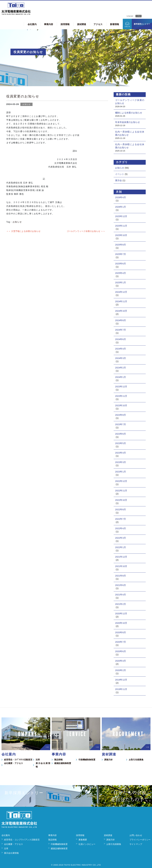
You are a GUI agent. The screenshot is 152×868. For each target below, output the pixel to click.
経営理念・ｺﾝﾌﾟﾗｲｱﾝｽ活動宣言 (18, 760)
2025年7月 (121, 254)
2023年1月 (121, 472)
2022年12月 (121, 481)
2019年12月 (121, 680)
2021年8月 (121, 576)
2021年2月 (121, 604)
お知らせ (26, 104)
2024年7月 (121, 330)
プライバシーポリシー (140, 840)
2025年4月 (121, 273)
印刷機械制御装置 (87, 760)
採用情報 (65, 24)
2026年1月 (121, 207)
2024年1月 (121, 377)
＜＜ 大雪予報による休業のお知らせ (23, 231)
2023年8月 (121, 415)
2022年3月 (121, 538)
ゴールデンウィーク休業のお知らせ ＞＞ (86, 231)
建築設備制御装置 (63, 763)
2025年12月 (121, 216)
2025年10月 (121, 235)
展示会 (118, 180)
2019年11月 (121, 689)
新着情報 (115, 24)
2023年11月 (121, 396)
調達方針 (109, 760)
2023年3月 (121, 462)
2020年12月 (121, 613)
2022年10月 (121, 500)
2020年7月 (121, 642)
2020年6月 (121, 651)
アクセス (98, 24)
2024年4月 (121, 349)
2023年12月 (121, 386)
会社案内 (32, 24)
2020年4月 (121, 661)
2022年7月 (121, 519)
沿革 (38, 760)
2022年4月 (121, 528)
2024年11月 (121, 301)
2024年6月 (121, 339)
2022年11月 (121, 491)
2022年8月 (121, 509)
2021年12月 (121, 557)
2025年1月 (121, 282)
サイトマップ (136, 844)
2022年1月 (121, 547)
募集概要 (83, 840)
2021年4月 (121, 595)
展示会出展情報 (43, 765)
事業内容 (49, 24)
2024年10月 (121, 311)
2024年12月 (121, 292)
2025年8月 (121, 245)
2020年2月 (121, 670)
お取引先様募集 (136, 760)
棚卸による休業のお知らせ (129, 113)
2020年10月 (121, 623)
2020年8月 (121, 632)
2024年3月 (121, 358)
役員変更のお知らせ (23, 96)
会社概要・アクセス (13, 763)
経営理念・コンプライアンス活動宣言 (22, 840)
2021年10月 (121, 566)
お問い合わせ (136, 835)
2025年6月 (121, 264)
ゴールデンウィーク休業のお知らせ (130, 102)
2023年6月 (121, 434)
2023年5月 (121, 443)
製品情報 (58, 760)
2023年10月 (121, 405)
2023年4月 (121, 453)
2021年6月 (121, 585)
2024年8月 (121, 320)
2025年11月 (121, 226)
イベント (120, 174)
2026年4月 (121, 197)
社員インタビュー (87, 844)
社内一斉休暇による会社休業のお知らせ (130, 133)
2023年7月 (121, 424)
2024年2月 (121, 368)
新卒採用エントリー (142, 24)
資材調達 (82, 24)
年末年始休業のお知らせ (127, 122)
